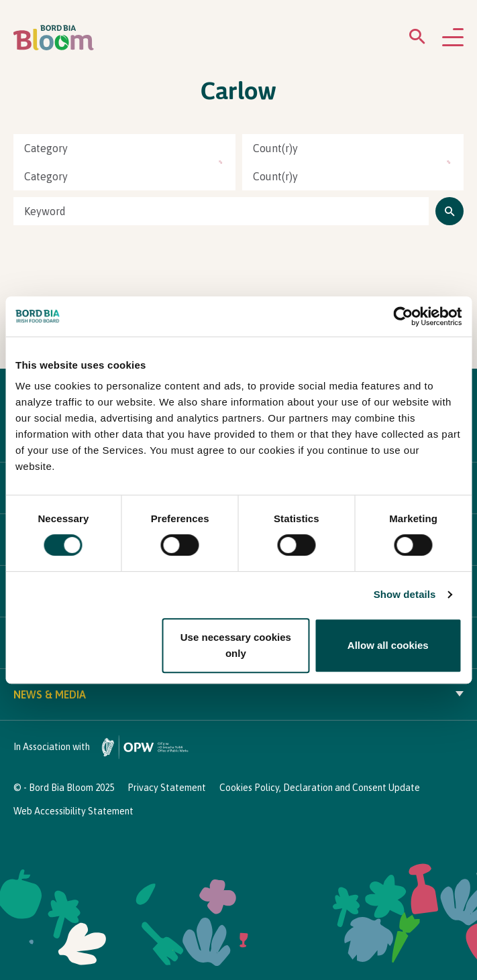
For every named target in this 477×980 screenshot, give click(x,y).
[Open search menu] (417, 39)
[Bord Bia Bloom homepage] (54, 38)
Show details (405, 594)
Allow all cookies (388, 645)
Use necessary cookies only (236, 645)
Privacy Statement (167, 788)
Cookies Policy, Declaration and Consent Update (320, 788)
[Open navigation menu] (453, 38)
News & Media (238, 694)
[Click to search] (449, 211)
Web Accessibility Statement (73, 811)
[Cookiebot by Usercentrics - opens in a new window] (403, 316)
